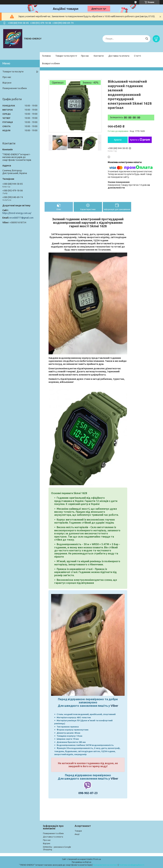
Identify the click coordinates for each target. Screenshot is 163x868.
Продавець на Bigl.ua (81, 862)
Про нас (85, 56)
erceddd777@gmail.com (21, 218)
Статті (137, 56)
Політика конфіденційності (132, 865)
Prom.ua (97, 859)
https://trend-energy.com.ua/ (17, 213)
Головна (46, 56)
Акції (77, 834)
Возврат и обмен (51, 63)
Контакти (99, 56)
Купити (118, 140)
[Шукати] (147, 39)
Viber (114, 706)
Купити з (140, 140)
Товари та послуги (65, 56)
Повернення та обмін (15, 88)
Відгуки (7, 83)
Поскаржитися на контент (105, 865)
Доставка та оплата (119, 56)
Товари (78, 831)
